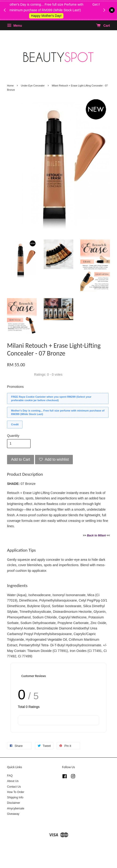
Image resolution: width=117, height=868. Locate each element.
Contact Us (14, 787)
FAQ (10, 776)
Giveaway (13, 814)
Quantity (13, 436)
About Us (13, 781)
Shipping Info (15, 797)
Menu (14, 26)
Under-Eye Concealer (33, 86)
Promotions (15, 387)
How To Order (16, 792)
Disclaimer (14, 803)
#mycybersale (16, 808)
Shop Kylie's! (56, 16)
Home (10, 86)
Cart (103, 26)
